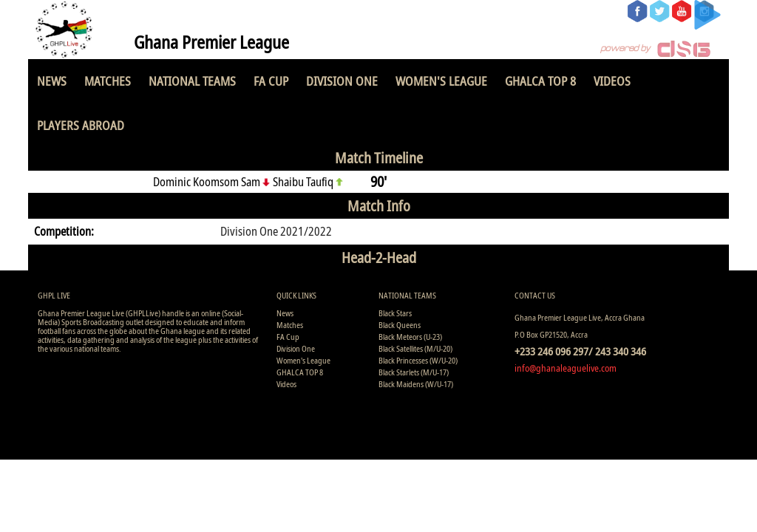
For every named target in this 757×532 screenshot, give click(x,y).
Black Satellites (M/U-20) (415, 348)
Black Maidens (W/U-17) (416, 384)
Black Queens (400, 325)
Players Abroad (81, 125)
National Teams (192, 81)
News (52, 81)
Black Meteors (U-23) (410, 337)
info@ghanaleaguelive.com (566, 368)
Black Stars (395, 313)
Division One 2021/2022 (276, 231)
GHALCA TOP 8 (540, 81)
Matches (108, 81)
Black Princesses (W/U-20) (418, 360)
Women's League (441, 81)
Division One (342, 81)
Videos (612, 81)
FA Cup (271, 81)
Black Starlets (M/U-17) (414, 372)
